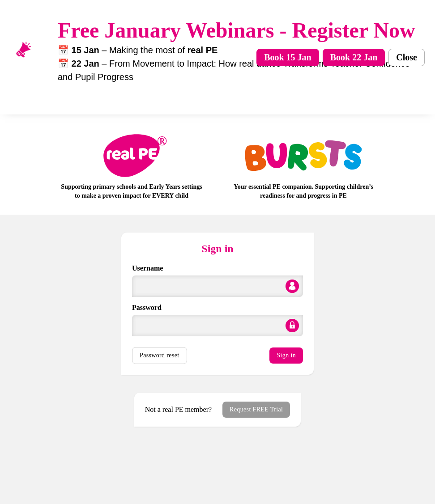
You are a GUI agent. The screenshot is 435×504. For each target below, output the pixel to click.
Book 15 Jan (288, 57)
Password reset (160, 355)
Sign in (286, 355)
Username (147, 268)
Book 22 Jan (354, 57)
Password (147, 307)
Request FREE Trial (256, 409)
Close (407, 57)
